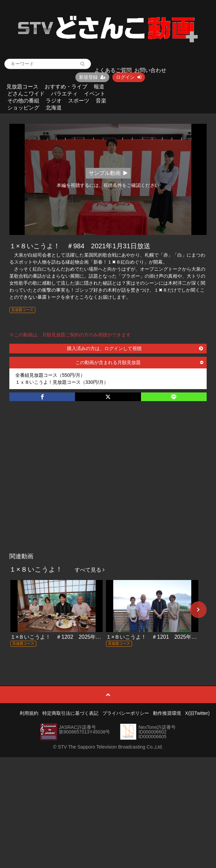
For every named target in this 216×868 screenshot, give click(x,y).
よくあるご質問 (113, 70)
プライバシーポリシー (126, 713)
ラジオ (54, 101)
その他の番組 (23, 101)
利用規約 (29, 713)
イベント (95, 94)
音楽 (101, 101)
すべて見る (90, 570)
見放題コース (22, 87)
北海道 (54, 108)
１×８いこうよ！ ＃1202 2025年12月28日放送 (70, 637)
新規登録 (92, 77)
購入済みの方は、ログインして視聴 (135, 348)
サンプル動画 (108, 173)
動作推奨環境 (167, 713)
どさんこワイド (26, 94)
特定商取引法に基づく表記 (70, 713)
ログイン (129, 77)
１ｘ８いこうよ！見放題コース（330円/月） (62, 382)
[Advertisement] (64, 484)
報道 (99, 87)
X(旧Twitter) (197, 713)
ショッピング (23, 108)
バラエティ (64, 94)
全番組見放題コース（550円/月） (50, 375)
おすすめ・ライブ (66, 87)
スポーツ (79, 101)
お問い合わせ (150, 70)
